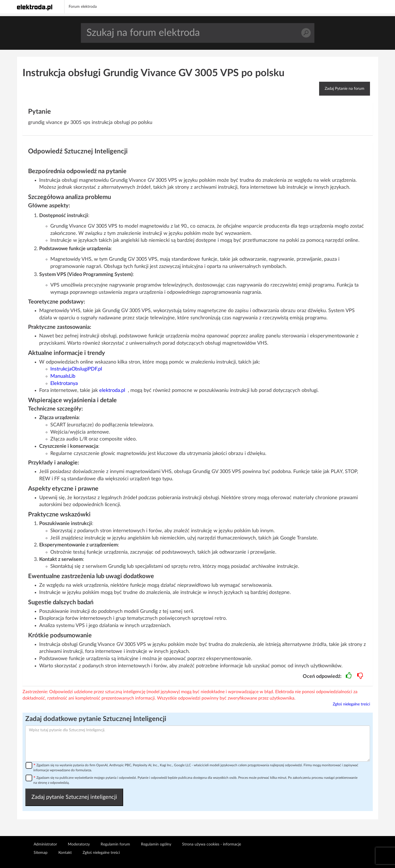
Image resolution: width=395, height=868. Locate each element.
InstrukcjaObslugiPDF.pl (76, 369)
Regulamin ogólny (156, 844)
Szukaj (306, 33)
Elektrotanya (64, 384)
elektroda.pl (112, 391)
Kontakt (65, 853)
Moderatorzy (79, 844)
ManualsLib (63, 376)
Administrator (45, 844)
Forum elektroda (83, 7)
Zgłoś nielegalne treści (351, 704)
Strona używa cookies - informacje (212, 844)
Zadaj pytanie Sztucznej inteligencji (74, 797)
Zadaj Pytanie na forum (345, 89)
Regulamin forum (115, 844)
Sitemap (41, 853)
